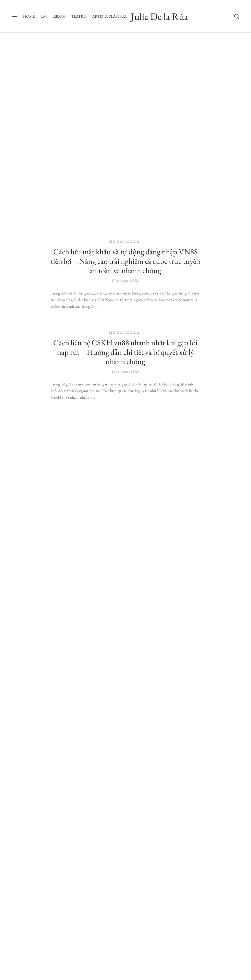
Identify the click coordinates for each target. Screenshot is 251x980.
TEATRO (79, 16)
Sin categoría (124, 242)
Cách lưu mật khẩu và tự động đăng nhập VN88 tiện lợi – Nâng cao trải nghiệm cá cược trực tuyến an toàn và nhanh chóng (125, 261)
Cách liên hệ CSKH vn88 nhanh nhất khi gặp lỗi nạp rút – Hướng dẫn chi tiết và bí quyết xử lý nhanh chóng (125, 352)
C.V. (44, 16)
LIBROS (59, 16)
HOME (29, 16)
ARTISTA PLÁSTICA (109, 16)
